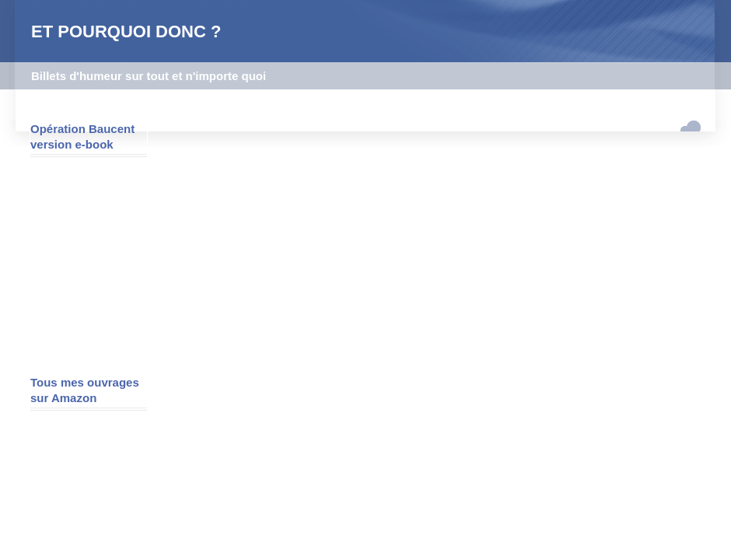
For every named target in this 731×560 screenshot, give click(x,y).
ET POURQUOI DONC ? (126, 31)
